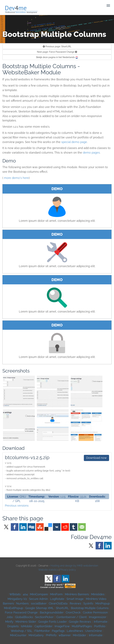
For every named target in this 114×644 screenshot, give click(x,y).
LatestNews (75, 631)
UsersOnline (94, 631)
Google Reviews (80, 622)
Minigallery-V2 (17, 599)
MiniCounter (18, 635)
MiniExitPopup (13, 608)
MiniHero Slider (26, 622)
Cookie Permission (95, 612)
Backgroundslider (52, 612)
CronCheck (73, 612)
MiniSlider (79, 635)
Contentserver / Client (72, 617)
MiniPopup (103, 603)
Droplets (13, 626)
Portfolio (100, 626)
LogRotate (57, 599)
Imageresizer (98, 617)
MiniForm (56, 594)
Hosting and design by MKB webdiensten (74, 566)
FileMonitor (42, 631)
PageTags (58, 631)
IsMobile (27, 626)
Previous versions (17, 506)
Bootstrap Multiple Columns (90, 608)
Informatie (101, 622)
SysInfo (88, 603)
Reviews (75, 603)
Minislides (98, 594)
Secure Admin (39, 599)
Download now (96, 458)
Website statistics (48, 570)
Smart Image (75, 599)
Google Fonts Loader (52, 622)
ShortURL (57, 46)
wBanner (65, 635)
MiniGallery (36, 635)
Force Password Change (57, 52)
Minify (9, 622)
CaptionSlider (43, 626)
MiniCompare (39, 594)
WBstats (15, 594)
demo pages (91, 153)
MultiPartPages (82, 626)
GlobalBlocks (24, 617)
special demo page (74, 142)
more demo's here (16, 178)
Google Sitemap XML (39, 608)
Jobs (10, 617)
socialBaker (39, 603)
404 (25, 594)
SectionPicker (44, 617)
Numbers (22, 603)
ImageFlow (62, 626)
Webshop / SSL (22, 631)
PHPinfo (51, 635)
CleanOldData (58, 603)
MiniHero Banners (77, 594)
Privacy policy (68, 570)
